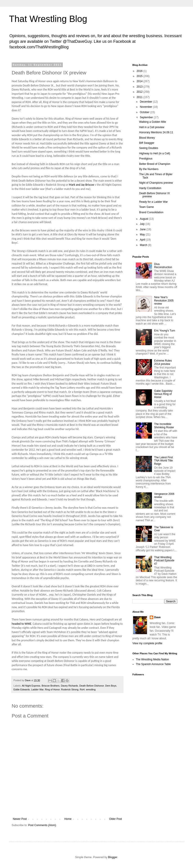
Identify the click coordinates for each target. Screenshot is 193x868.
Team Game (146, 207)
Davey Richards (69, 686)
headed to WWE (21, 624)
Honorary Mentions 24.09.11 (156, 132)
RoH (82, 689)
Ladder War (37, 689)
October (145, 112)
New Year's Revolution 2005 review (164, 300)
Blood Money (147, 138)
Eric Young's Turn (165, 331)
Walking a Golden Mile (153, 122)
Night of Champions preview (156, 183)
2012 (140, 92)
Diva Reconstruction (163, 266)
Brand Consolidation (151, 212)
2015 (140, 76)
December (146, 102)
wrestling (91, 689)
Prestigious (146, 159)
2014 (140, 81)
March (144, 245)
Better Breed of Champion (155, 164)
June (143, 229)
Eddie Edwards (22, 689)
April (143, 240)
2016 (140, 71)
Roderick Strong (70, 689)
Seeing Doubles (149, 148)
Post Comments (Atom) (42, 825)
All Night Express (31, 686)
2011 (140, 97)
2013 (140, 87)
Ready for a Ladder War (154, 202)
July (143, 224)
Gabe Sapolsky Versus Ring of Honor (163, 394)
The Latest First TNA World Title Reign (163, 461)
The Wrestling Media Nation (152, 659)
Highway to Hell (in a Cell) (155, 153)
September (147, 117)
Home (68, 819)
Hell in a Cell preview (152, 127)
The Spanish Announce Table (153, 664)
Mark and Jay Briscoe (82, 185)
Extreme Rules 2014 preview (163, 362)
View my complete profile (147, 643)
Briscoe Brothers (50, 686)
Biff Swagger (147, 143)
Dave (157, 617)
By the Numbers (149, 169)
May (143, 235)
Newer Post (20, 819)
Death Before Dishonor (91, 686)
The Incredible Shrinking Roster (164, 426)
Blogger (113, 857)
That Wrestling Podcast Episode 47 (164, 561)
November (146, 107)
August (144, 219)
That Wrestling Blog (48, 19)
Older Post (115, 819)
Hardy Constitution (150, 188)
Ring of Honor (52, 689)
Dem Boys (111, 686)
